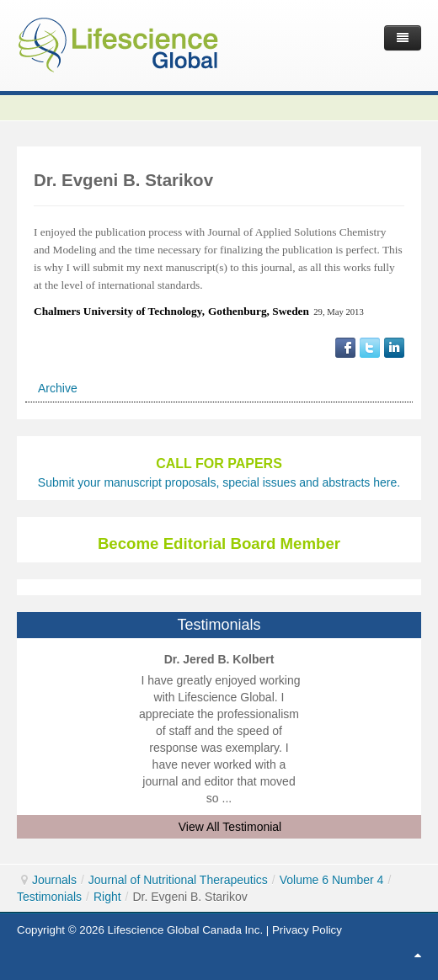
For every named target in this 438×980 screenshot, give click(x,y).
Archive (58, 388)
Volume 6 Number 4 (332, 880)
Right (107, 897)
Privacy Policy (307, 930)
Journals (54, 880)
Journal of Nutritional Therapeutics (178, 880)
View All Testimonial (230, 827)
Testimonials (49, 897)
